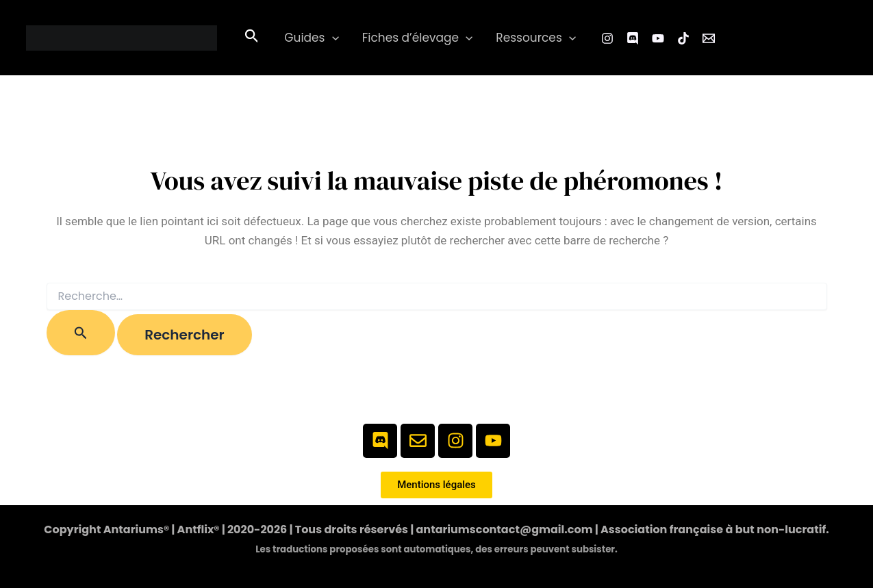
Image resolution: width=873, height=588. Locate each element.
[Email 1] (709, 38)
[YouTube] (658, 38)
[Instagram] (607, 38)
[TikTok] (683, 38)
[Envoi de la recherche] (81, 333)
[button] (252, 38)
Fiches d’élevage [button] (418, 38)
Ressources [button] (536, 38)
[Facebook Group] (633, 38)
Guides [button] (311, 38)
